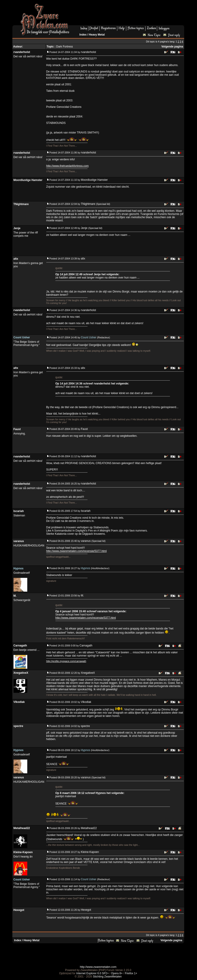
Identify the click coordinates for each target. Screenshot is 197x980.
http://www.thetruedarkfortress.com (67, 166)
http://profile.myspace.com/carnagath (66, 661)
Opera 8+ (117, 973)
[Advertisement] (129, 14)
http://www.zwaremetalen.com (98, 967)
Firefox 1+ (131, 973)
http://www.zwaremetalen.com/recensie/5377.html (77, 551)
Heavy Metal (97, 35)
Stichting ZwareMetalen (107, 977)
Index (83, 35)
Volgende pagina (172, 47)
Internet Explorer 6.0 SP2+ (93, 973)
